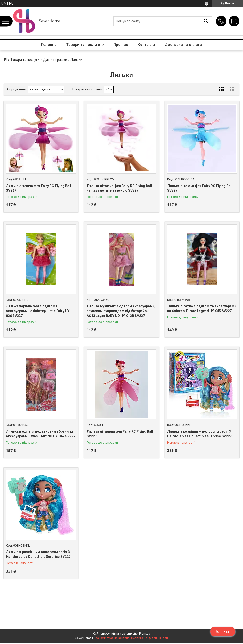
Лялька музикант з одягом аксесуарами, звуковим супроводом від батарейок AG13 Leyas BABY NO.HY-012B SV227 (121, 311)
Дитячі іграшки (55, 60)
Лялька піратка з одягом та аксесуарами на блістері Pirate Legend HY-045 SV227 (202, 309)
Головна (49, 45)
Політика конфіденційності (150, 638)
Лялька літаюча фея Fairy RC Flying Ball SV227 (39, 188)
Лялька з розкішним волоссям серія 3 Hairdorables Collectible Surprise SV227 (38, 554)
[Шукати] (206, 21)
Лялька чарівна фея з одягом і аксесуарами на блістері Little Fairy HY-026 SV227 (38, 311)
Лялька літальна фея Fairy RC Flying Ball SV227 (120, 434)
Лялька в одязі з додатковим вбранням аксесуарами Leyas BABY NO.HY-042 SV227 (41, 434)
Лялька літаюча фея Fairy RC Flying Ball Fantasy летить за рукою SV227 (119, 188)
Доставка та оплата (183, 45)
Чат (223, 631)
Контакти (146, 45)
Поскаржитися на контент (111, 638)
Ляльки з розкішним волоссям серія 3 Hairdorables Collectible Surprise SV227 (199, 434)
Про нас (121, 45)
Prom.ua (145, 634)
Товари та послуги (83, 45)
